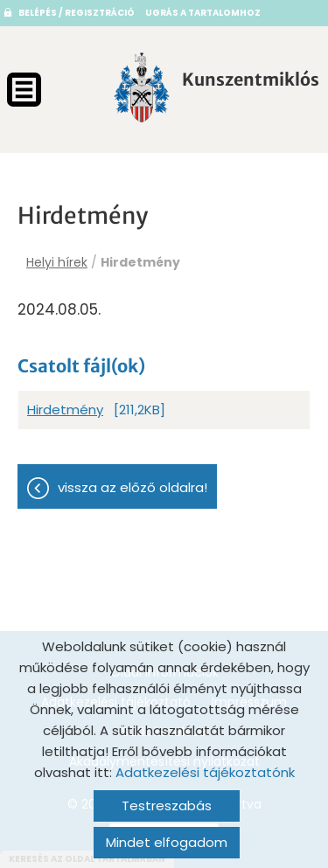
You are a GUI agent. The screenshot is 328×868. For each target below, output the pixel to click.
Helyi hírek (57, 262)
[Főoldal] (142, 87)
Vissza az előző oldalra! (133, 487)
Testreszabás (167, 806)
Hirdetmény (65, 410)
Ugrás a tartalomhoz (203, 13)
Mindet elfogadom (167, 842)
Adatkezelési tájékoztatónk (205, 772)
